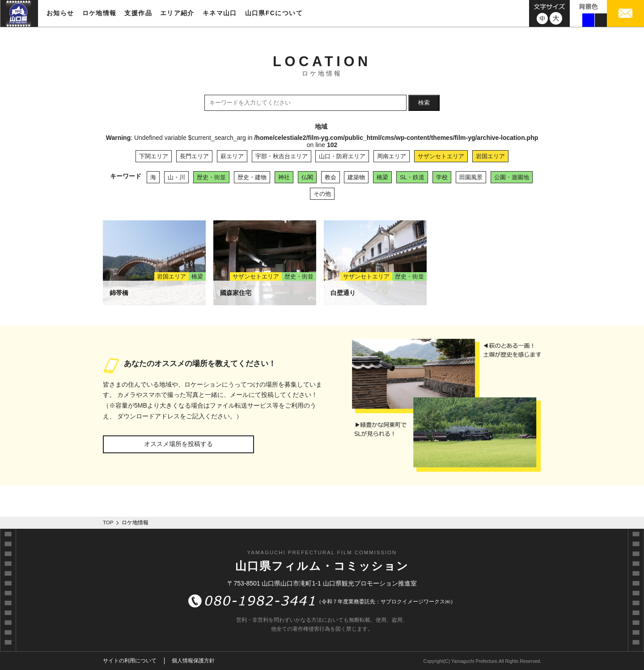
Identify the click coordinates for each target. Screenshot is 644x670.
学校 (442, 177)
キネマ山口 (220, 13)
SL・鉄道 (412, 177)
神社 (284, 177)
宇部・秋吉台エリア (282, 156)
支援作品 (138, 13)
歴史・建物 (252, 177)
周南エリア (392, 156)
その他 (322, 194)
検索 (424, 103)
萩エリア (232, 156)
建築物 (356, 177)
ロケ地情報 (100, 13)
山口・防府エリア (342, 156)
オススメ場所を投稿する (178, 444)
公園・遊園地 (512, 177)
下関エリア (154, 156)
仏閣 (307, 177)
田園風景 (471, 177)
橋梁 (382, 177)
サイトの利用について (130, 661)
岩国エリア (490, 156)
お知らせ (60, 13)
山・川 (176, 177)
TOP (108, 523)
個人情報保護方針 (193, 661)
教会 (330, 177)
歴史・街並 (211, 177)
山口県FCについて (274, 13)
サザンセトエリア (441, 156)
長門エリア (194, 156)
